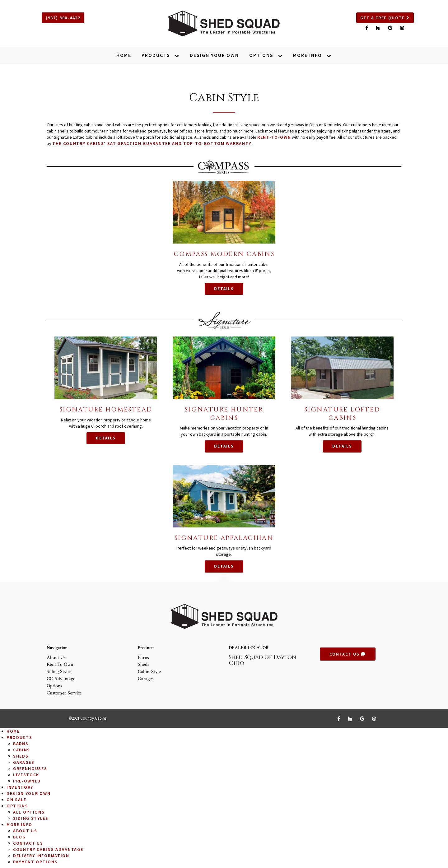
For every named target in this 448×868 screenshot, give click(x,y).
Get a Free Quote (385, 18)
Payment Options (35, 862)
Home (13, 731)
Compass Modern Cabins (224, 254)
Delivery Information (41, 856)
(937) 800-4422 (63, 18)
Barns (143, 658)
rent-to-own (274, 137)
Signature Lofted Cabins (342, 413)
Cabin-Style (149, 672)
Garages (146, 679)
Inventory (20, 787)
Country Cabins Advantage (48, 849)
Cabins (22, 750)
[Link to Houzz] (379, 28)
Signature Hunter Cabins (224, 413)
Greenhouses (30, 768)
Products (19, 737)
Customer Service (64, 693)
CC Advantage (61, 679)
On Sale (16, 800)
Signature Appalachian (224, 538)
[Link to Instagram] (402, 28)
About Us (56, 658)
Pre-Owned (27, 781)
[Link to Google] (391, 28)
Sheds (144, 664)
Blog (19, 837)
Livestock (26, 775)
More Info (19, 824)
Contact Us (348, 654)
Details (224, 289)
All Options (29, 812)
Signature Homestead (106, 409)
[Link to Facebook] (368, 28)
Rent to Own (60, 664)
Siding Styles (59, 672)
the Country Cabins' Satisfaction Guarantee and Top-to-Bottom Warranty (152, 143)
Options (54, 686)
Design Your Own (28, 793)
